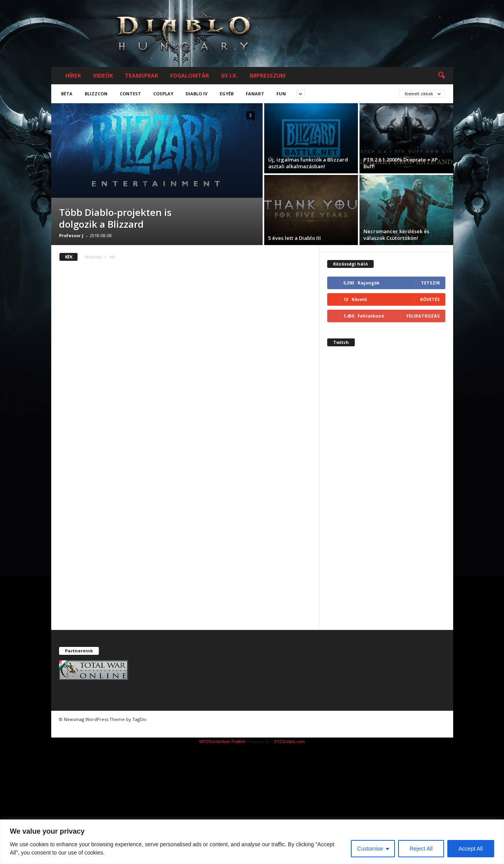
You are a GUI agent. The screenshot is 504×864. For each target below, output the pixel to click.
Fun (281, 94)
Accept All (471, 849)
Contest (130, 94)
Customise (370, 849)
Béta (67, 94)
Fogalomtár (190, 75)
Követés (430, 299)
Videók (103, 75)
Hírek (73, 75)
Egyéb (227, 94)
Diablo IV (196, 94)
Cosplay (163, 94)
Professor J (71, 235)
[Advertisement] (386, 495)
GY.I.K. (229, 75)
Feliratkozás (423, 316)
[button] (441, 76)
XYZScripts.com (289, 741)
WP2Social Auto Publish (222, 741)
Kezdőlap (93, 257)
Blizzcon (96, 94)
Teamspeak (142, 75)
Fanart (255, 94)
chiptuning (74, 729)
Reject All (421, 849)
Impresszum (268, 75)
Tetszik (430, 283)
